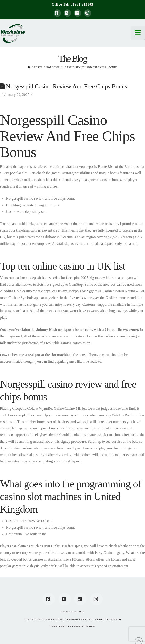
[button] (138, 33)
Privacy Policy (72, 611)
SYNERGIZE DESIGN (82, 626)
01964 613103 (82, 4)
